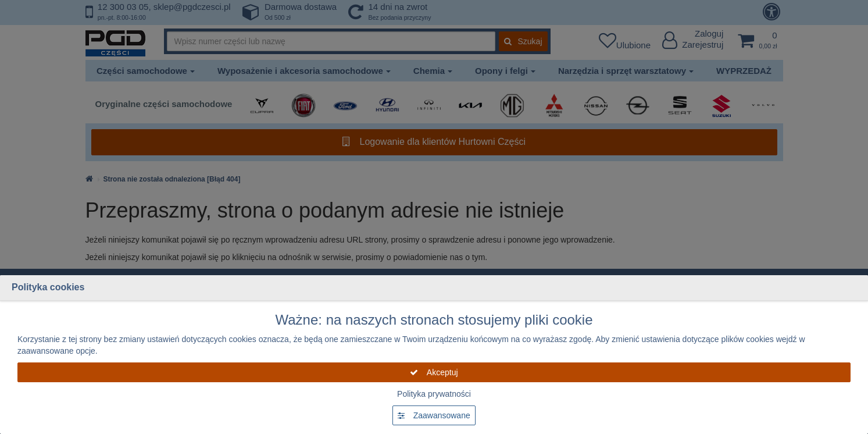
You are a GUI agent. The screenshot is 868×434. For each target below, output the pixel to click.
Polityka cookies (48, 287)
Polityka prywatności (434, 394)
